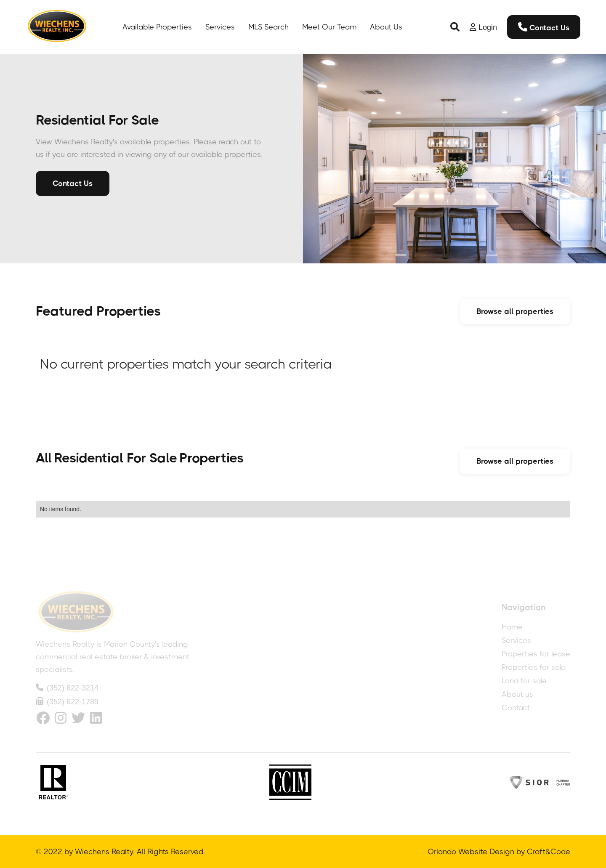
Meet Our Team (329, 27)
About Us (386, 27)
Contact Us (544, 27)
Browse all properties (515, 311)
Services (220, 27)
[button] (455, 27)
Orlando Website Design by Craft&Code (499, 852)
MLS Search (268, 27)
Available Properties (157, 27)
